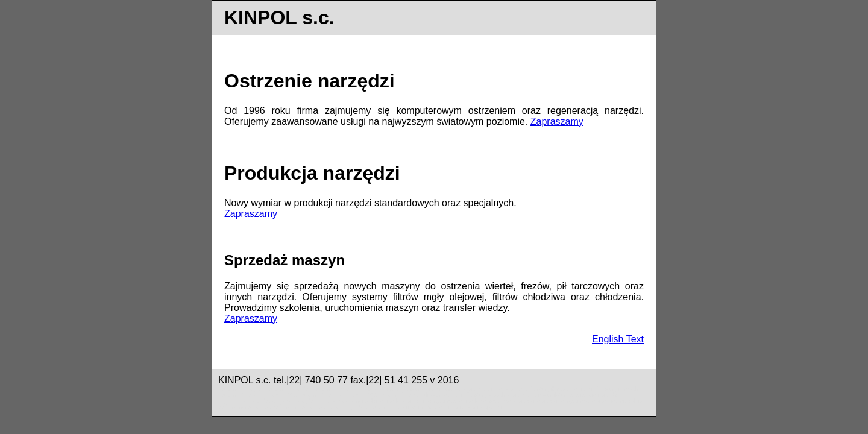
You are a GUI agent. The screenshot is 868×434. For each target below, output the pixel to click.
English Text (618, 339)
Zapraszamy (557, 121)
